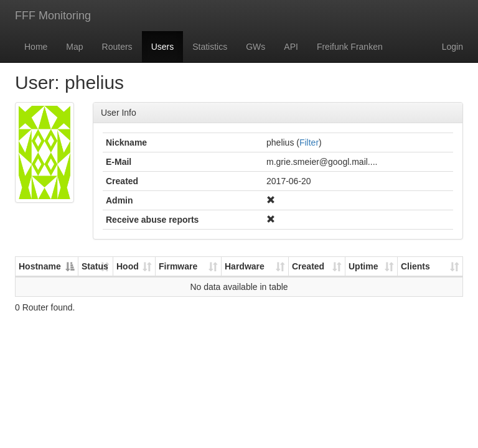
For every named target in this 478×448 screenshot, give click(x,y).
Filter (309, 142)
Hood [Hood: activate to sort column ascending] (128, 266)
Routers (117, 47)
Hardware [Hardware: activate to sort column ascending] (245, 266)
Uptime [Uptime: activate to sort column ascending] (363, 266)
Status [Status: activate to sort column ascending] (95, 266)
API (291, 47)
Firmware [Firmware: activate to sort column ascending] (178, 266)
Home (36, 47)
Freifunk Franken (350, 47)
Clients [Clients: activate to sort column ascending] (415, 266)
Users (163, 47)
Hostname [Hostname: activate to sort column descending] (40, 266)
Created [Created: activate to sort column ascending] (308, 266)
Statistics (210, 47)
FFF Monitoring (53, 16)
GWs (255, 47)
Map (74, 47)
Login (452, 47)
